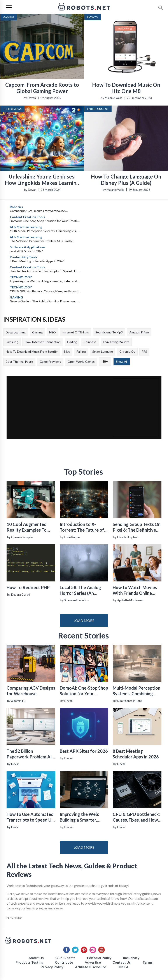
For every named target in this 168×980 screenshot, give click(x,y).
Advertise (93, 962)
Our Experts (65, 958)
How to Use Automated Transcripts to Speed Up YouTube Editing (30, 817)
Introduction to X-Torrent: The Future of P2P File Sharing (82, 527)
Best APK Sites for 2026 (27, 251)
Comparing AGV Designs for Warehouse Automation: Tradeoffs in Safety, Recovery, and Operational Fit (31, 691)
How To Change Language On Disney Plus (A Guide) (126, 180)
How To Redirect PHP (28, 587)
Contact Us (122, 962)
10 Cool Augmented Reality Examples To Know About (27, 527)
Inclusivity (131, 958)
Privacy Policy (52, 967)
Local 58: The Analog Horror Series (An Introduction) (80, 590)
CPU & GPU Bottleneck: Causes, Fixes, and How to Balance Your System (136, 817)
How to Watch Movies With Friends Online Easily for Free (135, 590)
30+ (105, 362)
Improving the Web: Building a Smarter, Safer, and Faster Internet (79, 817)
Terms (148, 962)
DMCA (123, 967)
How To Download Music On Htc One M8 (126, 88)
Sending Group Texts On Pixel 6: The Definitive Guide (137, 527)
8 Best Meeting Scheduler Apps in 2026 (37, 261)
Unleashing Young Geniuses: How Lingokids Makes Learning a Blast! (42, 180)
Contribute (64, 962)
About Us (36, 958)
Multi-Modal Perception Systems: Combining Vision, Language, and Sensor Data (136, 691)
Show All (122, 362)
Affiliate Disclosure (91, 967)
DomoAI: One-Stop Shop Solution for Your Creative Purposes (84, 691)
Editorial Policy (99, 958)
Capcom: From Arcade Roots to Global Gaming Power (42, 88)
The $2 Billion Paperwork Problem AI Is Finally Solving (29, 754)
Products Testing (29, 962)
